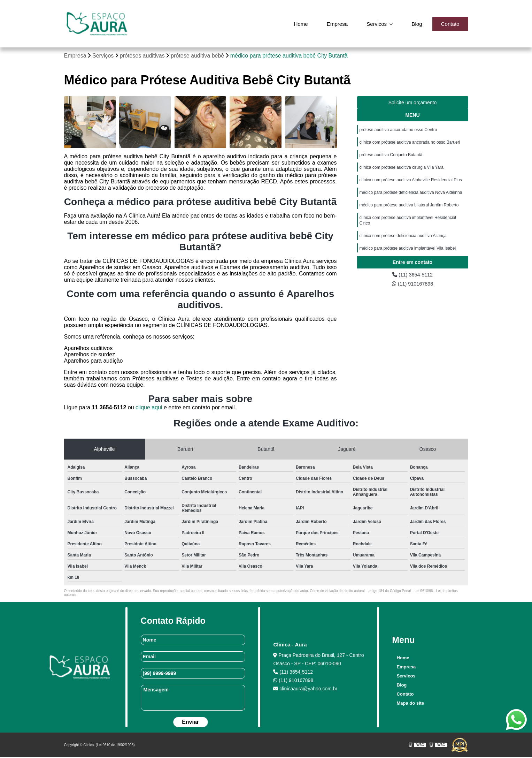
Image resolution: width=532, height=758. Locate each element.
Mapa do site (409, 704)
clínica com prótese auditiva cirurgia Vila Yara (402, 170)
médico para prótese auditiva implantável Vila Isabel (408, 256)
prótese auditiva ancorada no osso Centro (398, 131)
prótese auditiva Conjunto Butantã (391, 157)
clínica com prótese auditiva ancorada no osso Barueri (410, 144)
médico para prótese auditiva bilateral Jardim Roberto (409, 210)
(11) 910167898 (412, 290)
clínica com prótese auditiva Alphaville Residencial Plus (411, 184)
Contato (449, 24)
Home (296, 24)
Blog (415, 24)
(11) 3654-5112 (413, 281)
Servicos (375, 24)
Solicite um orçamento (413, 103)
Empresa (334, 24)
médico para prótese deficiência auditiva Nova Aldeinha (411, 197)
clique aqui (149, 408)
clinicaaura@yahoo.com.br (305, 689)
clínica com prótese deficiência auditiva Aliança (403, 243)
